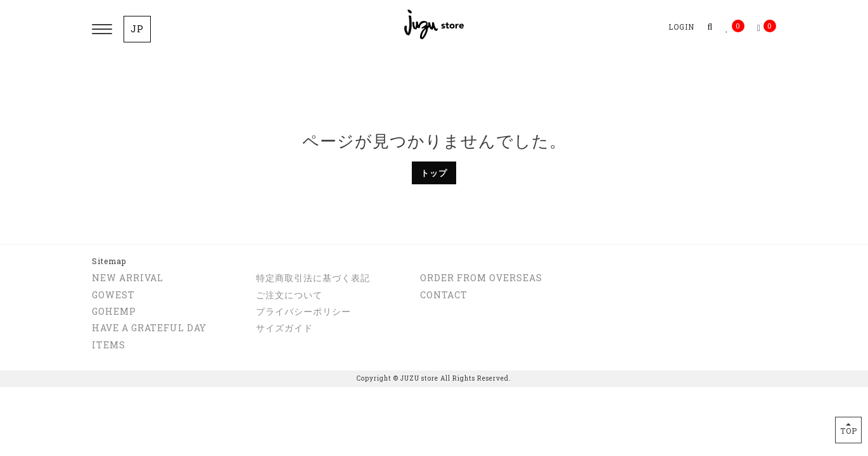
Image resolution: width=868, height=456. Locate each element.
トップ (434, 173)
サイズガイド (284, 328)
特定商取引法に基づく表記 (313, 278)
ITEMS (109, 345)
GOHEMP (114, 311)
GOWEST (113, 295)
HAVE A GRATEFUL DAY (149, 328)
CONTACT (444, 295)
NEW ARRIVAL (128, 278)
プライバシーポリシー (303, 311)
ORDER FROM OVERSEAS (481, 278)
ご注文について (289, 295)
